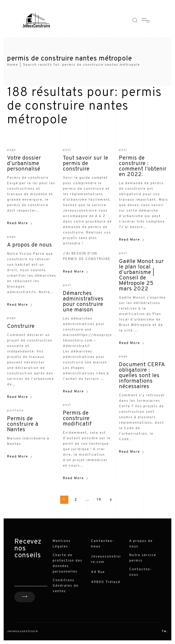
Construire (21, 326)
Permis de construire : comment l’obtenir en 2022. (143, 166)
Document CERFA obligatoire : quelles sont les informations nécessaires (142, 376)
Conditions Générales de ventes (66, 586)
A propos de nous (30, 245)
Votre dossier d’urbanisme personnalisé (24, 164)
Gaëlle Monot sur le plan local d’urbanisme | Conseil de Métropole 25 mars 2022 (141, 275)
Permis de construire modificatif (77, 419)
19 (99, 500)
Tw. (165, 631)
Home (13, 65)
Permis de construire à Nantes (23, 424)
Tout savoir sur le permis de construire (86, 164)
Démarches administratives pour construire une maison (83, 302)
